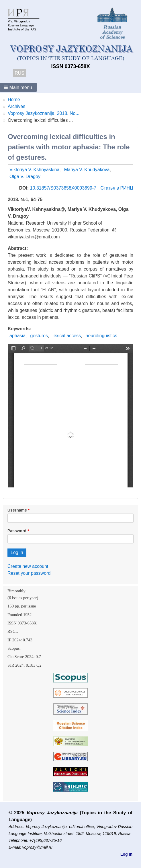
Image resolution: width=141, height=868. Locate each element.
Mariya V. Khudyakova (87, 170)
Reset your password (29, 573)
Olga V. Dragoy (25, 177)
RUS (19, 73)
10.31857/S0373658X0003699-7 (64, 188)
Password (17, 531)
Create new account (28, 566)
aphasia (17, 336)
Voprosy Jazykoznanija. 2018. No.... (44, 113)
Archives (16, 106)
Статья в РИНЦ (117, 188)
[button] (18, 87)
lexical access (67, 336)
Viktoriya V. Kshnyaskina (34, 170)
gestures (39, 336)
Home (14, 100)
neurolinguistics (101, 336)
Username (17, 510)
